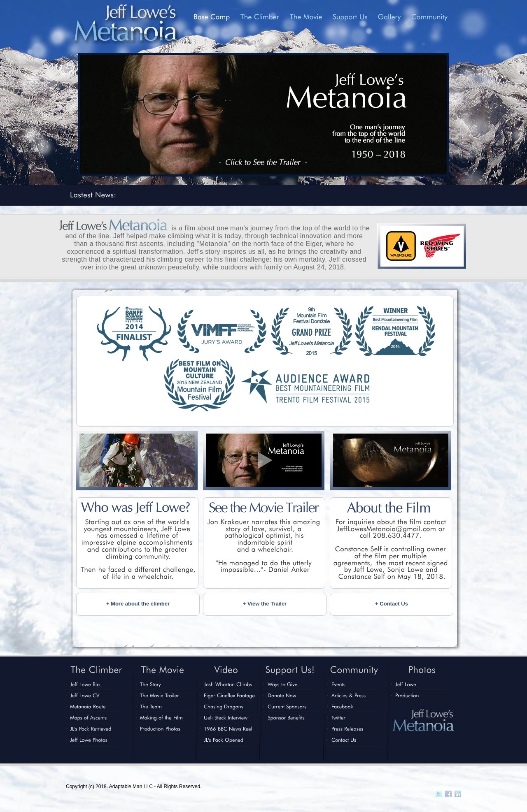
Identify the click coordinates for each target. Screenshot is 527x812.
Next (466, 114)
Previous (61, 114)
